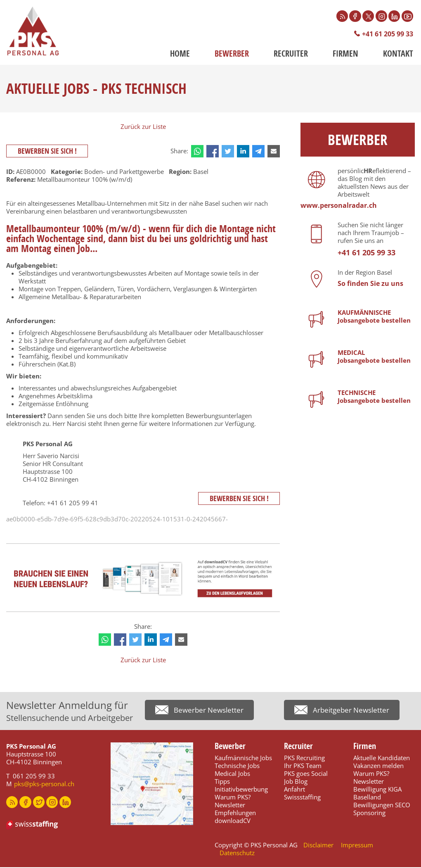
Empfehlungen (235, 813)
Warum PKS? (233, 798)
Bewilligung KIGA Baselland (377, 794)
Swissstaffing (302, 798)
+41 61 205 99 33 (385, 34)
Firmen (345, 54)
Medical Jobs (232, 774)
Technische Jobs (237, 766)
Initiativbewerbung (241, 790)
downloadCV (233, 821)
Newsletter (230, 806)
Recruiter (291, 54)
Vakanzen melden (378, 766)
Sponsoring (369, 813)
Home (180, 54)
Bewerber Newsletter (210, 712)
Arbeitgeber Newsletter (353, 712)
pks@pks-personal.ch (44, 785)
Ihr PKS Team (303, 766)
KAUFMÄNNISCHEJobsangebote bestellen (374, 317)
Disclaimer (318, 846)
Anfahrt (294, 790)
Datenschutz (237, 854)
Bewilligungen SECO (382, 806)
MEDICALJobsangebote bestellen (374, 357)
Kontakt (398, 54)
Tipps (222, 782)
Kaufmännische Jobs (243, 759)
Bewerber (232, 54)
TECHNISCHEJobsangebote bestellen (374, 397)
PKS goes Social (306, 774)
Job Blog (296, 782)
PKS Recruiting (304, 759)
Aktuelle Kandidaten (382, 759)
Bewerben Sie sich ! (48, 152)
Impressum (357, 846)
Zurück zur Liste (143, 127)
